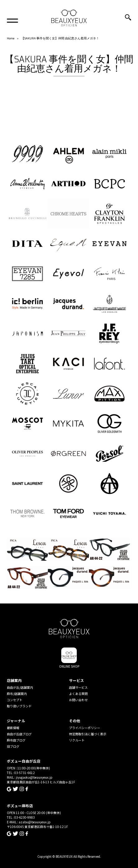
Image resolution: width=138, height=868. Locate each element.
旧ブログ (13, 746)
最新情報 (13, 728)
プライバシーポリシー (85, 728)
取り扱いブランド (19, 706)
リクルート (77, 740)
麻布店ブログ (16, 740)
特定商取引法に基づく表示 (88, 734)
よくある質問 (78, 694)
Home (11, 38)
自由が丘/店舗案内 (20, 687)
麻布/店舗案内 (17, 694)
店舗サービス (78, 687)
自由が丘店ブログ (19, 734)
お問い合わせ (78, 700)
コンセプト (15, 700)
